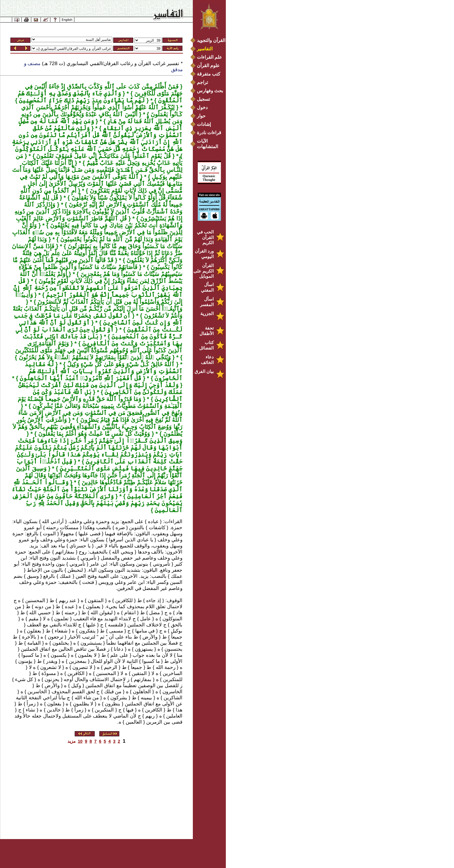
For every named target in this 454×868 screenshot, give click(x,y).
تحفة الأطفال (207, 331)
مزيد (72, 741)
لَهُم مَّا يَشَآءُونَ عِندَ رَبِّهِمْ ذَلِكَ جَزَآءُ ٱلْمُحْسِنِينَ (81, 100)
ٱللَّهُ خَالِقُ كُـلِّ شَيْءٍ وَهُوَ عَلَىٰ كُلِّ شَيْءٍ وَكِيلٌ (120, 364)
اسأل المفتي (207, 287)
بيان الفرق (204, 371)
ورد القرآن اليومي (204, 254)
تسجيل (203, 99)
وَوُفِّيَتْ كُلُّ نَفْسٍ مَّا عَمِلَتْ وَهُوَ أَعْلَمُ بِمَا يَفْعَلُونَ (93, 434)
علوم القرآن (208, 66)
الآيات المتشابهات (207, 144)
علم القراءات (209, 57)
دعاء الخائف (207, 360)
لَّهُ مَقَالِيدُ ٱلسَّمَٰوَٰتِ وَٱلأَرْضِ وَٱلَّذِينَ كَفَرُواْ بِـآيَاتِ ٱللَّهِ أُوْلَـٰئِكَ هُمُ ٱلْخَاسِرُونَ (104, 371)
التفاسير (205, 49)
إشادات (204, 124)
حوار (201, 116)
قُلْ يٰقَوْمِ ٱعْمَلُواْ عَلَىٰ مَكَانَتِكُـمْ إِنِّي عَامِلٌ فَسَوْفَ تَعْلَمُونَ (103, 156)
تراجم (202, 82)
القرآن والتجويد (211, 40)
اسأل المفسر (207, 302)
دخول (202, 107)
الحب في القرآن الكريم (205, 237)
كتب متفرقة (209, 74)
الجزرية (207, 313)
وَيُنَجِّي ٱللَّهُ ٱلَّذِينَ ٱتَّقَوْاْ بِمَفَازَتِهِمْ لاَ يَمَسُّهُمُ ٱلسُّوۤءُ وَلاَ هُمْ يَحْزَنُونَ (94, 357)
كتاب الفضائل (206, 345)
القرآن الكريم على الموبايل (204, 271)
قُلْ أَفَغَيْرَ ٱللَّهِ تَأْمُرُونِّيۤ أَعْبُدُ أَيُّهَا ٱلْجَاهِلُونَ (80, 378)
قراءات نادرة (209, 133)
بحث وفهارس (211, 91)
